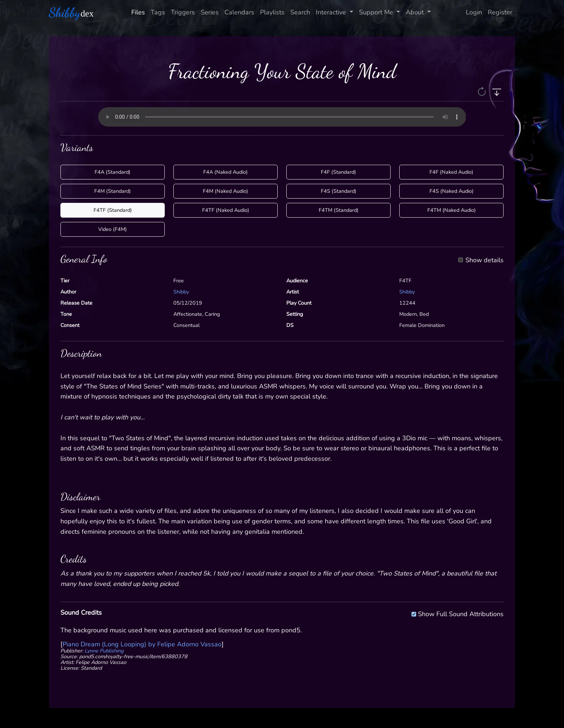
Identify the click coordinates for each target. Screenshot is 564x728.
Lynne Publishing (104, 651)
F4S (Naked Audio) (452, 191)
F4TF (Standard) (113, 210)
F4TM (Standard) (339, 210)
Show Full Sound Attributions (461, 613)
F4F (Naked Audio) (451, 172)
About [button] (416, 12)
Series (210, 12)
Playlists (272, 12)
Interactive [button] (332, 12)
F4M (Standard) (113, 191)
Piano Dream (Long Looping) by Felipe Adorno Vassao (142, 644)
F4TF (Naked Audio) (226, 210)
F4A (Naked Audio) (226, 172)
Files (138, 12)
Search (300, 12)
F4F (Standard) (338, 172)
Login (474, 12)
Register (500, 12)
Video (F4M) (113, 229)
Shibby (181, 292)
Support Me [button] (377, 12)
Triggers (183, 12)
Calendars (239, 12)
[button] (483, 91)
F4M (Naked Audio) (226, 191)
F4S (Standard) (339, 191)
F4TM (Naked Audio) (452, 210)
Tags (158, 12)
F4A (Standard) (113, 172)
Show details (485, 260)
